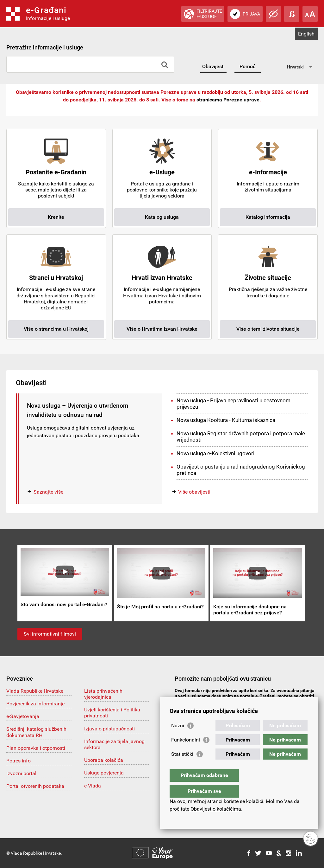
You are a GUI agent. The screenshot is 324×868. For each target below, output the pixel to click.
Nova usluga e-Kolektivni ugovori (215, 453)
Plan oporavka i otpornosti (36, 748)
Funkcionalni (186, 752)
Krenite (56, 217)
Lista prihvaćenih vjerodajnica (103, 694)
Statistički (182, 767)
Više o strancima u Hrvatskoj (56, 329)
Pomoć (247, 66)
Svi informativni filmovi (50, 634)
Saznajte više (48, 492)
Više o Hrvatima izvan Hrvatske (162, 329)
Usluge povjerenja (104, 773)
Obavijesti (213, 66)
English (306, 34)
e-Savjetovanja (23, 716)
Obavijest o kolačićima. (216, 809)
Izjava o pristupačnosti (109, 729)
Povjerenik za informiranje (35, 704)
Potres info (19, 761)
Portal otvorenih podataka (35, 786)
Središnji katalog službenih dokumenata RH (36, 732)
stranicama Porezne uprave (228, 100)
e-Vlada (93, 786)
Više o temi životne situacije (268, 329)
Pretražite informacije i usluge (45, 47)
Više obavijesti (194, 492)
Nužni (178, 738)
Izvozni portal (21, 773)
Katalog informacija (268, 217)
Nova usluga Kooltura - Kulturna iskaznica (226, 420)
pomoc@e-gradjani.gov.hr (208, 701)
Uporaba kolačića (104, 760)
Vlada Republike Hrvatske (35, 691)
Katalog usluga (162, 217)
